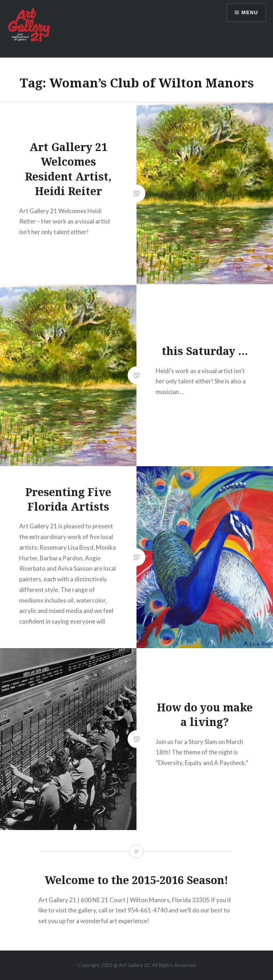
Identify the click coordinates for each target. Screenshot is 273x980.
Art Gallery (131, 965)
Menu (250, 12)
